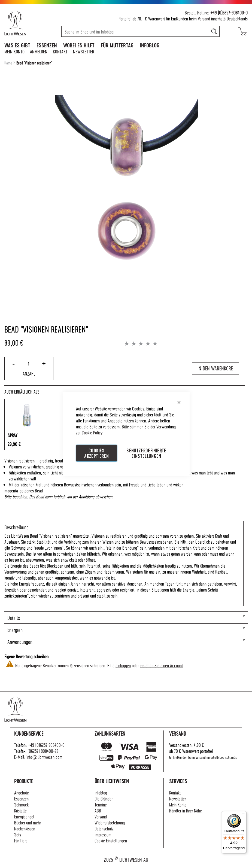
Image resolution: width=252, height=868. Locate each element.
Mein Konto (14, 51)
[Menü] (243, 814)
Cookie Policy (92, 432)
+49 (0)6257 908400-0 (46, 745)
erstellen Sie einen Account (161, 665)
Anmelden (39, 51)
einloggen (123, 665)
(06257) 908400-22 (43, 751)
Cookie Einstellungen (111, 840)
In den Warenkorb (215, 368)
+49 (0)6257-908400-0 (229, 12)
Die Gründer (104, 798)
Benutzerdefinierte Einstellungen (146, 453)
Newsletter (84, 51)
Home (8, 63)
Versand (204, 18)
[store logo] (25, 23)
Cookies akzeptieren (96, 453)
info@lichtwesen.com (44, 757)
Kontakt (60, 51)
